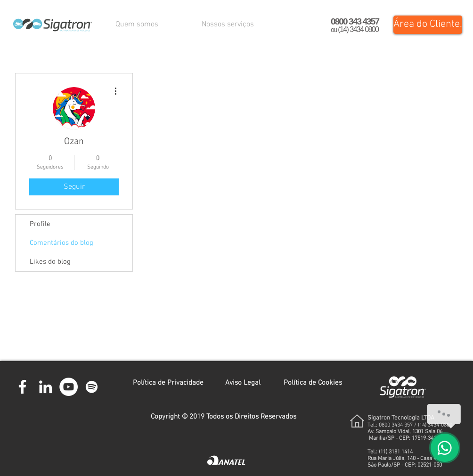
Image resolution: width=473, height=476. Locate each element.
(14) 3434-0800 (435, 425)
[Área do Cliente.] (428, 25)
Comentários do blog (61, 243)
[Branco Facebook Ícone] (22, 387)
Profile (40, 224)
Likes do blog (50, 262)
